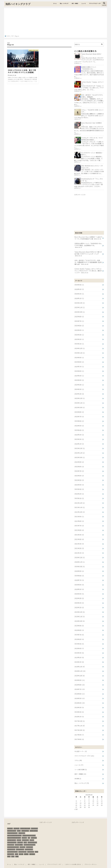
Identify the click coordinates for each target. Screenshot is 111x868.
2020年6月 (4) (79, 582)
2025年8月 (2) (79, 316)
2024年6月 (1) (79, 370)
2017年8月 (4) (79, 736)
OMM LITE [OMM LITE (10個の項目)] (22, 829)
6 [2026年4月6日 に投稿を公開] (76, 797)
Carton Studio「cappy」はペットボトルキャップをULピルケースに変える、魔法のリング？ (88, 270)
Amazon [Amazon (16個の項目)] (10, 824)
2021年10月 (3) (80, 510)
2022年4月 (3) (79, 483)
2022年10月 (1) (80, 456)
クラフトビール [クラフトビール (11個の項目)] (32, 838)
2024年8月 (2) (79, 361)
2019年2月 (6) (79, 654)
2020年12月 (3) (80, 555)
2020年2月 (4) (79, 600)
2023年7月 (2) (79, 415)
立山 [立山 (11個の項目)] (13, 852)
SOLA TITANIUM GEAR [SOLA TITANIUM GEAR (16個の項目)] (14, 834)
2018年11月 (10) (80, 668)
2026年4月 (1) (79, 284)
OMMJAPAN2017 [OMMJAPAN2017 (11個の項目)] (12, 829)
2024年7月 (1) (79, 365)
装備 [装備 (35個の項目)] (17, 852)
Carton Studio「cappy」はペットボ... (93, 83)
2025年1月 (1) (79, 343)
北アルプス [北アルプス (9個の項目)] (11, 850)
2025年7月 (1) (79, 320)
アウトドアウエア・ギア (95, 3)
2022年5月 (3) (79, 478)
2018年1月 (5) (79, 713)
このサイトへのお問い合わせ (73, 860)
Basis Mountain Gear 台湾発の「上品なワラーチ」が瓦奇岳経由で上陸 (88, 238)
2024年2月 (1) (79, 388)
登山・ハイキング (64, 3)
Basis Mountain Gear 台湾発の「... (92, 124)
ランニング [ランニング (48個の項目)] (31, 848)
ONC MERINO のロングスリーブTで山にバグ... (92, 166)
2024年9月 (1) (79, 356)
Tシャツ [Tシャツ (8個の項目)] (24, 834)
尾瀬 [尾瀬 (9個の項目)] (16, 850)
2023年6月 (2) (79, 420)
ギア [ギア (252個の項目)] (25, 838)
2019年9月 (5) (79, 623)
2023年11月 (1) (80, 402)
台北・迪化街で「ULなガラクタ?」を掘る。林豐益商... (92, 96)
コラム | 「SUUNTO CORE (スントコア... (92, 111)
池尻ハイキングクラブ (18, 4)
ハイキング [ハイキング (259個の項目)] (29, 843)
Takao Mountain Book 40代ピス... (91, 55)
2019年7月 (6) (79, 632)
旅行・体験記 (75, 3)
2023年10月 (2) (80, 406)
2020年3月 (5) (79, 596)
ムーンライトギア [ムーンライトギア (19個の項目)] (12, 848)
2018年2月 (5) (79, 708)
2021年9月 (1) (79, 514)
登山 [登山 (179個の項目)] (9, 852)
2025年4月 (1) (79, 329)
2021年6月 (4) (79, 528)
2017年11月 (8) (80, 722)
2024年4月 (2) (79, 379)
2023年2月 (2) (79, 438)
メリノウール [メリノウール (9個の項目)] (22, 848)
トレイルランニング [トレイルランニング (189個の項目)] (13, 843)
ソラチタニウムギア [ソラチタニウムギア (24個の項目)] (29, 841)
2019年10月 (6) (80, 618)
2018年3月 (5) (79, 704)
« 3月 (76, 805)
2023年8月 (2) (79, 411)
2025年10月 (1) (80, 311)
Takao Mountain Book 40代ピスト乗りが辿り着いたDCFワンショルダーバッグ (88, 253)
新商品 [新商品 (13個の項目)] (26, 850)
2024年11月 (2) (80, 352)
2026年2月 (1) (79, 293)
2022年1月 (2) (79, 496)
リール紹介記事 (81, 766)
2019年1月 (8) (79, 659)
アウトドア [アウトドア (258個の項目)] (25, 836)
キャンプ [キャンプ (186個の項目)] (20, 838)
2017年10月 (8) (80, 727)
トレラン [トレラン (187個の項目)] (22, 843)
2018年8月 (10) (80, 681)
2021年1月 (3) (79, 551)
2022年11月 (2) (80, 451)
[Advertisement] (56, 22)
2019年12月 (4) (80, 609)
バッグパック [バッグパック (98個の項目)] (11, 845)
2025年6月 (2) (79, 325)
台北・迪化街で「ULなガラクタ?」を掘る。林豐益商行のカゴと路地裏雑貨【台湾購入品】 (88, 262)
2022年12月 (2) (80, 447)
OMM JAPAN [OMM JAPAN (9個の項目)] (34, 827)
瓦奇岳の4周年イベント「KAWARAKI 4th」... (89, 68)
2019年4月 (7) (79, 645)
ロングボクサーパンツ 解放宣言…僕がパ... (92, 153)
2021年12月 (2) (80, 501)
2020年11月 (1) (80, 560)
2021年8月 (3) (79, 519)
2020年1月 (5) (79, 605)
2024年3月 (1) (79, 383)
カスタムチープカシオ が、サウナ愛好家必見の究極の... (92, 139)
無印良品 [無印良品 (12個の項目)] (32, 850)
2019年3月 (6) (79, 650)
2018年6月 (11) (80, 690)
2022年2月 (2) (79, 492)
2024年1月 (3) (79, 392)
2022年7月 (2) (79, 469)
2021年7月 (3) (79, 523)
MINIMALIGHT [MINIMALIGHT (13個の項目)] (12, 827)
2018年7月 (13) (80, 686)
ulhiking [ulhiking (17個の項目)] (34, 834)
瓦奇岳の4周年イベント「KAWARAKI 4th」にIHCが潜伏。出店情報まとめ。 (88, 245)
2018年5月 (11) (80, 695)
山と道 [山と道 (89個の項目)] (21, 850)
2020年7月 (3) (79, 578)
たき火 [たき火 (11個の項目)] (19, 836)
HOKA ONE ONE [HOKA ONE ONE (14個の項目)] (25, 824)
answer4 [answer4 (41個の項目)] (16, 824)
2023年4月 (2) (79, 429)
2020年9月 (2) (79, 569)
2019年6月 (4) (79, 636)
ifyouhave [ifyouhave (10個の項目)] (34, 824)
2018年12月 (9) (80, 663)
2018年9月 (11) (80, 677)
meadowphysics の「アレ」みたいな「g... (92, 179)
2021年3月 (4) (79, 541)
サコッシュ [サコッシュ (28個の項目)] (11, 841)
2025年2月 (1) (79, 338)
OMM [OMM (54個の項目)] (19, 827)
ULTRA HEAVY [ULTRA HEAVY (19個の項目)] (12, 836)
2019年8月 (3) (79, 627)
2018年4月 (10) (80, 699)
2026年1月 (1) (79, 298)
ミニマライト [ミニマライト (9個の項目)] (29, 845)
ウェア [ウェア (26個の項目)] (32, 836)
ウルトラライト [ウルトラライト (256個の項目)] (12, 838)
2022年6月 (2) (79, 474)
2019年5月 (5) (79, 641)
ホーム (55, 3)
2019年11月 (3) (80, 614)
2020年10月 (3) (80, 564)
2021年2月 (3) (79, 546)
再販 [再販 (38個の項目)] (36, 848)
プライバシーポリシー (91, 860)
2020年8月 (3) (79, 573)
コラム (78, 757)
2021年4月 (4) (79, 537)
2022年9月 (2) (79, 460)
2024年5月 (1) (79, 374)
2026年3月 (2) (79, 289)
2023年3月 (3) (79, 433)
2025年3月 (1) (79, 334)
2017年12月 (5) (80, 717)
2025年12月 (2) (80, 302)
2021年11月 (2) (80, 505)
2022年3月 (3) (79, 487)
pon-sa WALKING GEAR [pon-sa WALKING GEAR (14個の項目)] (14, 831)
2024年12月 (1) (80, 347)
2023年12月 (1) (80, 397)
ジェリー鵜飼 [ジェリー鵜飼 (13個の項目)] (19, 841)
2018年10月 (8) (80, 672)
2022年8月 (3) (79, 465)
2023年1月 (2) (79, 442)
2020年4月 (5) (79, 591)
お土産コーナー (81, 748)
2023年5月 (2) (79, 424)
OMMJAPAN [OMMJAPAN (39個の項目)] (25, 827)
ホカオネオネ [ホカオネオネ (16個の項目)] (20, 845)
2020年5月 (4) (79, 587)
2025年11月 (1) (80, 307)
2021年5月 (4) (79, 532)
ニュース (84, 3)
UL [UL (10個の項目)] (29, 834)
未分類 (78, 775)
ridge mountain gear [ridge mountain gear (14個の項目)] (29, 831)
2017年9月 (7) (79, 731)
